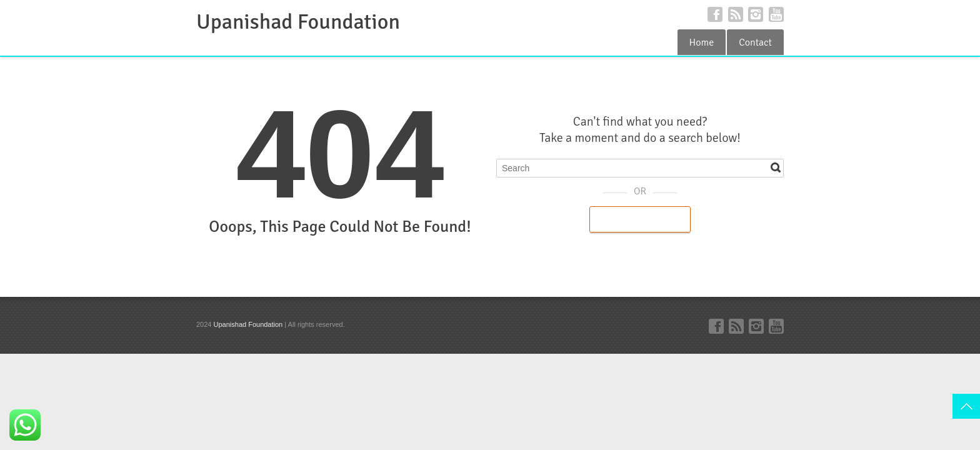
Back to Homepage (640, 219)
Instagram (756, 14)
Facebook (715, 14)
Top (966, 406)
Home (702, 42)
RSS (736, 14)
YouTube (776, 14)
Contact (755, 42)
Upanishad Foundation (298, 22)
